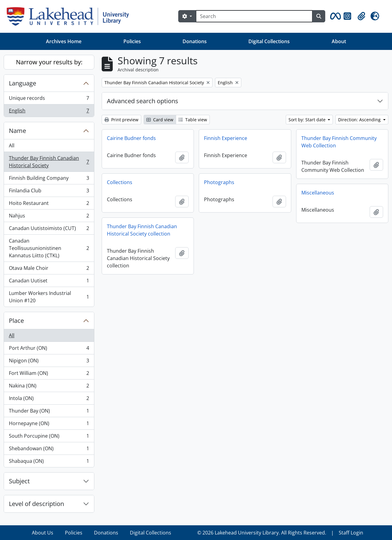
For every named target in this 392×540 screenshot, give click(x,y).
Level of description (36, 504)
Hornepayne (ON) (49, 425)
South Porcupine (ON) (49, 437)
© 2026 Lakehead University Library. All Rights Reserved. (262, 533)
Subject (19, 481)
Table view (193, 120)
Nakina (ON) (49, 387)
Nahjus (49, 217)
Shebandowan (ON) (49, 450)
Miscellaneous (318, 193)
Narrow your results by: (49, 62)
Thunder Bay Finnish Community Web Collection (339, 142)
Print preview (121, 120)
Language (23, 83)
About (339, 41)
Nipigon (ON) (49, 362)
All (12, 145)
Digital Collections (269, 41)
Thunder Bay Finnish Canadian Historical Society (49, 162)
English (49, 112)
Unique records (49, 99)
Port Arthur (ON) (49, 349)
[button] (334, 16)
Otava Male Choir (49, 269)
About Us (43, 533)
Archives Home (64, 41)
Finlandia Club (49, 192)
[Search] (254, 16)
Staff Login (351, 533)
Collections (120, 182)
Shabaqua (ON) (49, 462)
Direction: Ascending (360, 120)
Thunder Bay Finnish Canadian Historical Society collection (142, 230)
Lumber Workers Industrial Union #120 (49, 297)
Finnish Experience (226, 138)
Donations (195, 41)
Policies (132, 41)
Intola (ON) (49, 400)
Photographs (219, 182)
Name (17, 131)
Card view (160, 120)
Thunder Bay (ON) (49, 412)
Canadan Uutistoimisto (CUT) (49, 230)
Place (16, 321)
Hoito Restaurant (49, 204)
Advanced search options (143, 101)
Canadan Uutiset (49, 282)
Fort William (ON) (49, 374)
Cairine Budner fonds (131, 138)
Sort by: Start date (308, 120)
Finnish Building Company (49, 179)
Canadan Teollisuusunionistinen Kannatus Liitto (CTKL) (49, 248)
